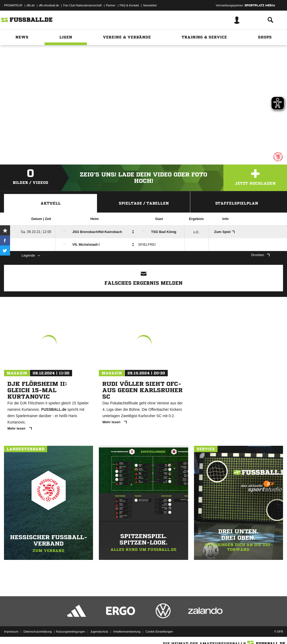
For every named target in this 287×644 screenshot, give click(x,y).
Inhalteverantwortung (127, 632)
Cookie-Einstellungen (159, 632)
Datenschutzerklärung (37, 632)
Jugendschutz (99, 632)
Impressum (11, 632)
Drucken (260, 255)
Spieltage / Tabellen (144, 203)
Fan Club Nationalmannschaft (83, 5)
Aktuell (51, 203)
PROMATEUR (13, 5)
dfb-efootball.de (49, 5)
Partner (111, 5)
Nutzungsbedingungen (70, 632)
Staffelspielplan (237, 203)
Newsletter (150, 5)
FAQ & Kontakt (129, 5)
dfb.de (31, 5)
